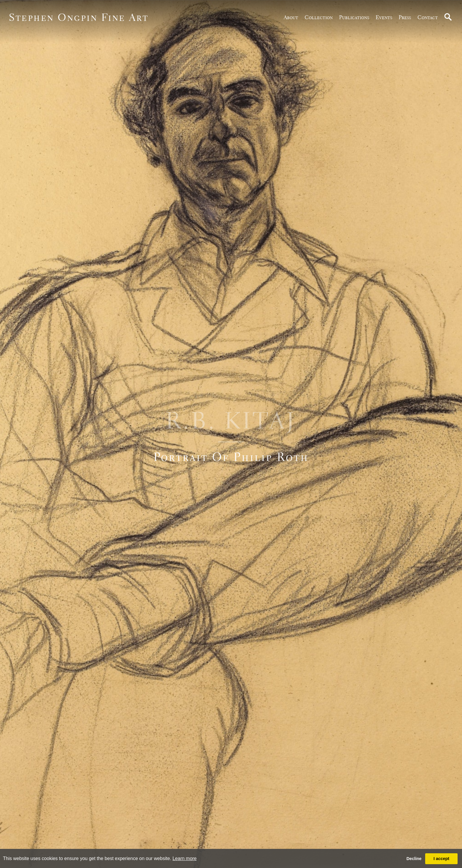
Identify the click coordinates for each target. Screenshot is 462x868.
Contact (428, 17)
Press (405, 17)
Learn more (184, 858)
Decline (414, 859)
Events (384, 17)
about (291, 17)
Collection (319, 17)
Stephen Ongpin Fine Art (79, 17)
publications (354, 17)
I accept (441, 859)
